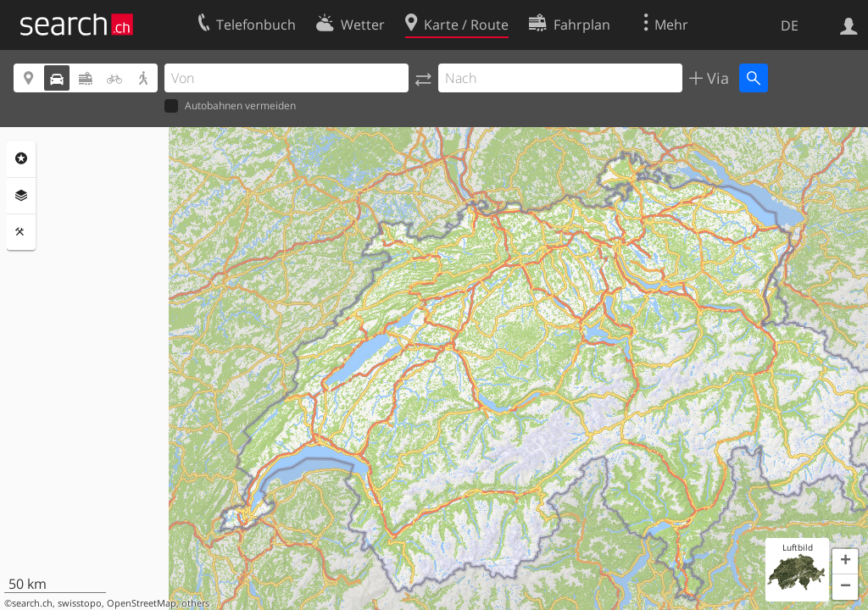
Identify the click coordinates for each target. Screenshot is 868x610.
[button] (845, 562)
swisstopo (80, 603)
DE (790, 25)
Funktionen (21, 232)
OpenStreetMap (142, 603)
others (195, 603)
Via (716, 78)
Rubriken (21, 158)
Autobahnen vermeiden (230, 106)
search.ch (32, 603)
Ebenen (21, 196)
